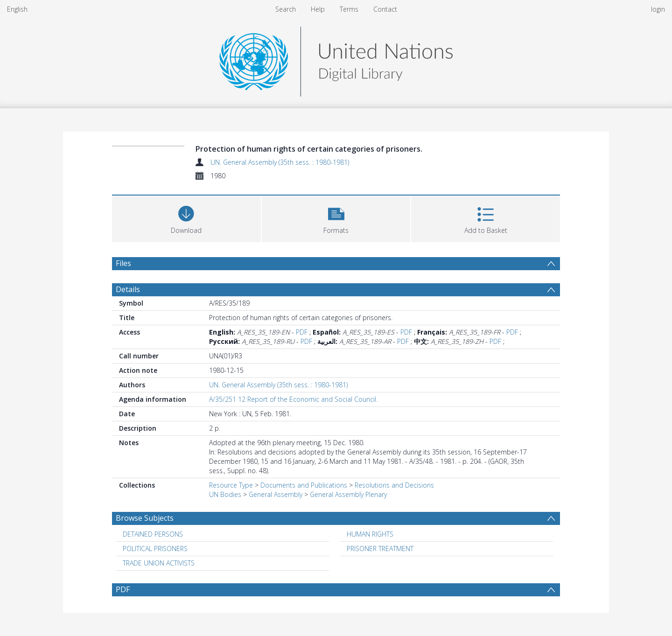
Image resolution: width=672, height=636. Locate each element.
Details (128, 289)
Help (318, 9)
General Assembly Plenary (348, 494)
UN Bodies (225, 494)
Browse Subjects (145, 518)
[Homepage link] (336, 59)
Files (123, 263)
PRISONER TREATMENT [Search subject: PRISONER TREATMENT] (380, 549)
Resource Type (231, 485)
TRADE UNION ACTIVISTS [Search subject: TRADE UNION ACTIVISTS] (159, 563)
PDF (302, 332)
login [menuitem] (658, 9)
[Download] (186, 218)
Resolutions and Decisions (394, 485)
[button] (336, 218)
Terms (349, 9)
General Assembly (276, 494)
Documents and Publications (304, 485)
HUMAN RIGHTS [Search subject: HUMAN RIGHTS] (370, 534)
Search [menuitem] (286, 9)
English (17, 9)
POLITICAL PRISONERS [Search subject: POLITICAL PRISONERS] (155, 549)
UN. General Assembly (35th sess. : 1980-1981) (280, 162)
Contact (385, 9)
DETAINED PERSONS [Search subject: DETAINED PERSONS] (153, 534)
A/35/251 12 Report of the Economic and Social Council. (293, 399)
